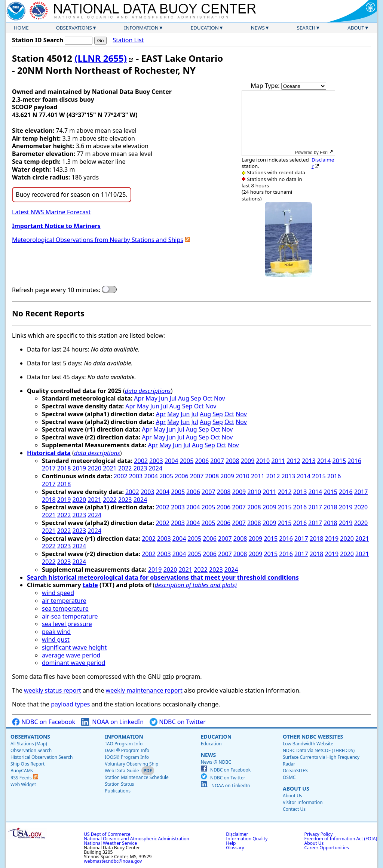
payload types (70, 704)
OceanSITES (295, 771)
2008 (232, 461)
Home (21, 28)
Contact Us (294, 809)
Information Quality (247, 839)
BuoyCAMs (22, 771)
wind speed (58, 593)
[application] (288, 123)
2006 (202, 461)
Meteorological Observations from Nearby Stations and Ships (98, 240)
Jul (173, 398)
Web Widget (23, 784)
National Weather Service (110, 843)
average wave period (71, 655)
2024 (155, 468)
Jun (163, 398)
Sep (196, 398)
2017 (49, 468)
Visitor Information (303, 802)
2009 (248, 461)
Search (306, 28)
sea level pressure (67, 624)
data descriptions (148, 391)
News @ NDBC (216, 762)
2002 (141, 461)
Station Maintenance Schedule (137, 777)
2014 (324, 461)
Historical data (49, 453)
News (258, 28)
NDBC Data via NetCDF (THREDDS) (319, 750)
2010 (263, 461)
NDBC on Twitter (178, 722)
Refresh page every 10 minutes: (56, 290)
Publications (118, 791)
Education (205, 28)
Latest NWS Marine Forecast (51, 212)
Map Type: (266, 86)
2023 (140, 468)
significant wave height (74, 647)
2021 (110, 468)
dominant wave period (73, 663)
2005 (187, 461)
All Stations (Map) (29, 744)
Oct (208, 398)
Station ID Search (38, 40)
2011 (278, 461)
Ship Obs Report (27, 764)
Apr (139, 398)
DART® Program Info (127, 750)
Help (231, 843)
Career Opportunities (327, 848)
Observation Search (31, 750)
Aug (184, 398)
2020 (94, 468)
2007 (217, 461)
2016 (354, 461)
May (151, 398)
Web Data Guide (122, 771)
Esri (324, 153)
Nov (220, 398)
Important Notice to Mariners (56, 226)
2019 (79, 468)
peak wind (56, 632)
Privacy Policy (319, 834)
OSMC (289, 777)
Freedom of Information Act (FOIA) (341, 839)
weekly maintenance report (144, 690)
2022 (125, 468)
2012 (293, 461)
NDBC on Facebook (44, 722)
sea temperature (65, 608)
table (90, 585)
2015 (339, 461)
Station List (128, 40)
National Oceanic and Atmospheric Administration (137, 839)
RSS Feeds (24, 778)
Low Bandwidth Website (308, 744)
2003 (156, 461)
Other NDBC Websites (313, 737)
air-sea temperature (70, 616)
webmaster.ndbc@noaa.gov (113, 861)
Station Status (119, 784)
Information (141, 28)
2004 (171, 461)
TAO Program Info (124, 744)
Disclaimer (323, 163)
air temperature (64, 601)
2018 (64, 468)
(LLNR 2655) (101, 58)
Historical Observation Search (42, 757)
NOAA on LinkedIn (112, 722)
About (356, 28)
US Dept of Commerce (107, 834)
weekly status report (53, 690)
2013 (309, 461)
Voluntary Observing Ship (131, 764)
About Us (296, 789)
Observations (74, 28)
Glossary (235, 848)
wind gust (56, 640)
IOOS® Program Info (127, 757)
